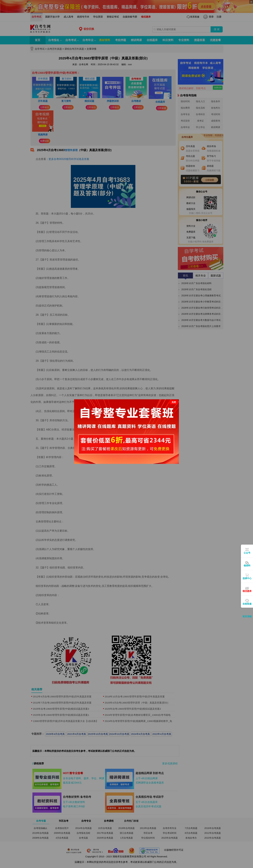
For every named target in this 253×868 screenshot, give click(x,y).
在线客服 (247, 604)
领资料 (247, 566)
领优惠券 (247, 591)
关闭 (174, 402)
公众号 (247, 553)
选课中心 (247, 578)
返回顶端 (247, 616)
